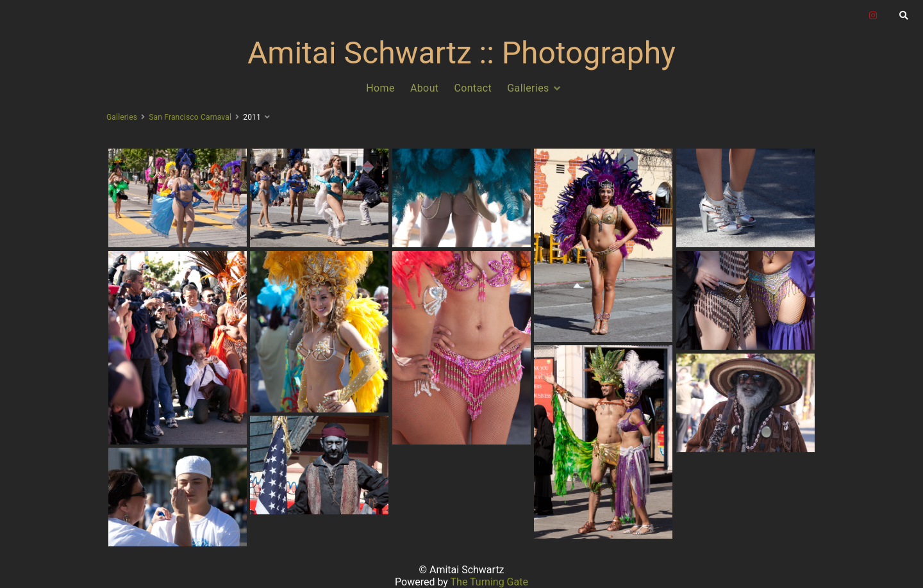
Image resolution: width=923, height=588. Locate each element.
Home (380, 88)
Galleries (528, 88)
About (425, 88)
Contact (473, 88)
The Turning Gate (489, 582)
